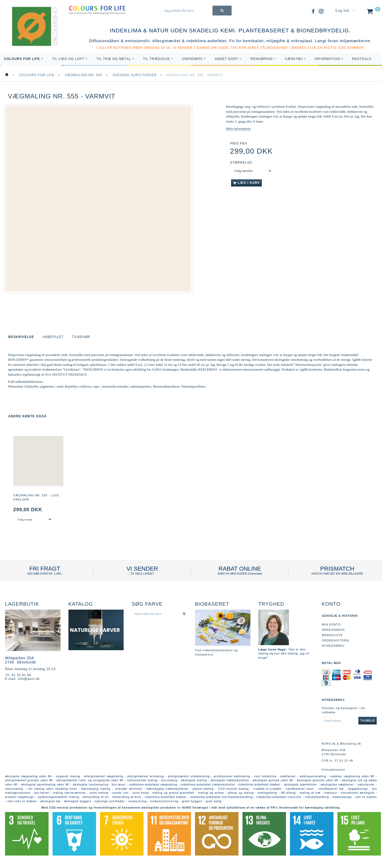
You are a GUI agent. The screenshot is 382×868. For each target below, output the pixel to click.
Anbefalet (53, 337)
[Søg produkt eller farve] (222, 10)
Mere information (238, 129)
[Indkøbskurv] (373, 12)
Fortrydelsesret (333, 770)
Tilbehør (81, 337)
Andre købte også (27, 416)
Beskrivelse (21, 337)
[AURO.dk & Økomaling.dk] (31, 34)
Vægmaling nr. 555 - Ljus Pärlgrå (36, 497)
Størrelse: (242, 163)
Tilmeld (368, 721)
